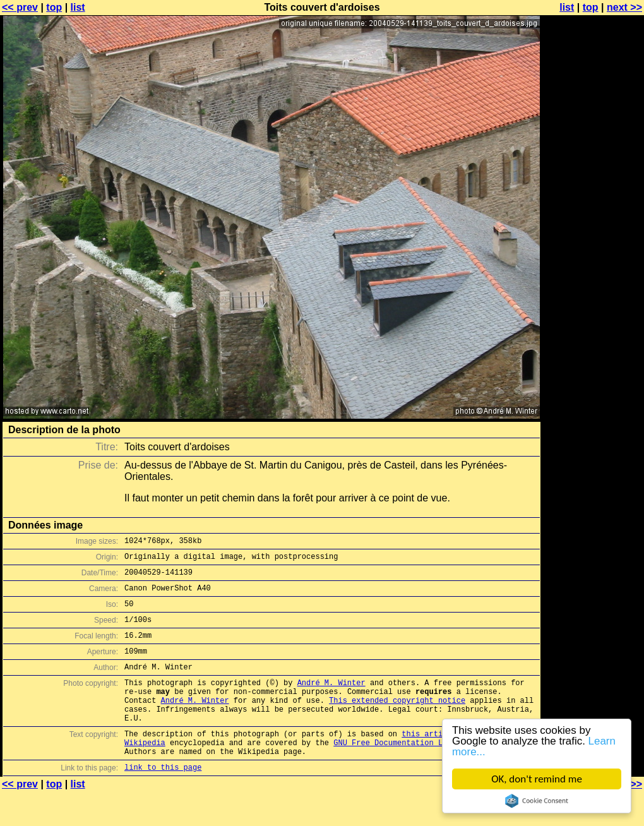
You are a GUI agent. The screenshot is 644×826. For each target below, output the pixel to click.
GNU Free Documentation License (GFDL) (417, 773)
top (54, 7)
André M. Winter (331, 701)
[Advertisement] (593, 313)
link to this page (163, 801)
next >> (624, 7)
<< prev (20, 7)
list (78, 7)
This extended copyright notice (397, 723)
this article (429, 762)
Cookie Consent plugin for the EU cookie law (537, 801)
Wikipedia (145, 773)
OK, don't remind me (537, 779)
